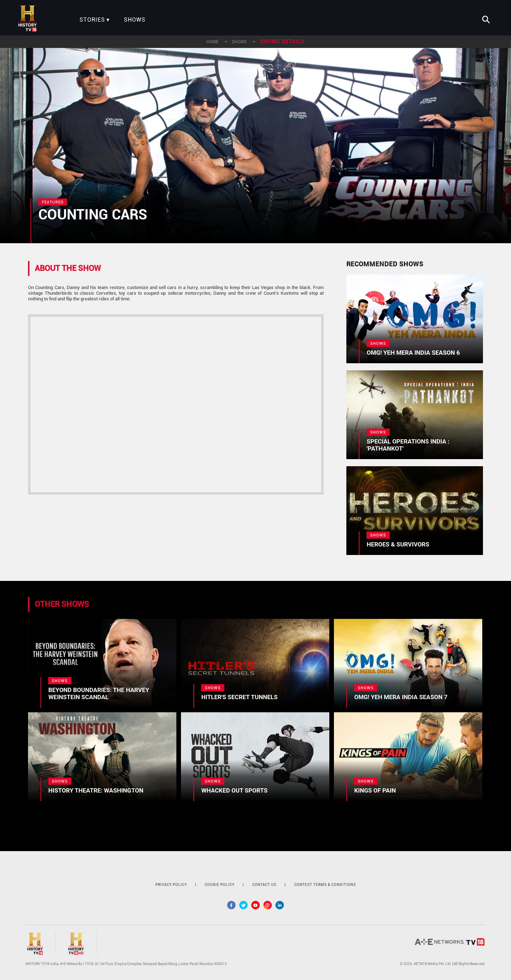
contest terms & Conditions (325, 885)
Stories (92, 20)
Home (213, 42)
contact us (264, 885)
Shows (135, 20)
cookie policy (220, 885)
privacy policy (171, 885)
